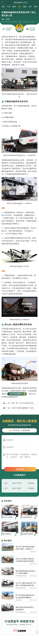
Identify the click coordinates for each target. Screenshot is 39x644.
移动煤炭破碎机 (27, 517)
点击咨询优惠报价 (16, 394)
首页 (15, 2)
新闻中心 (21, 2)
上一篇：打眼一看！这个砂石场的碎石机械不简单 (20, 403)
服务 (25, 7)
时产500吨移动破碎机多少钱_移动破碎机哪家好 (25, 596)
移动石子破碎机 (8, 517)
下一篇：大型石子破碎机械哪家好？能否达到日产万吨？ (20, 408)
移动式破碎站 (7, 534)
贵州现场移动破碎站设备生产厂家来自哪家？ (26, 572)
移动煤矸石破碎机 (28, 534)
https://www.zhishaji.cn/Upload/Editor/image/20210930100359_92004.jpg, (8, 547)
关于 (30, 7)
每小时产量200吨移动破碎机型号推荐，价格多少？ (25, 548)
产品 (9, 7)
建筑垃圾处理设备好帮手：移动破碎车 (26, 608)
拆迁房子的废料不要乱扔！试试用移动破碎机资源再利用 (26, 560)
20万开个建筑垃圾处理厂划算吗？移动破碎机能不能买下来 (26, 584)
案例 (14, 7)
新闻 (19, 7)
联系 (36, 7)
